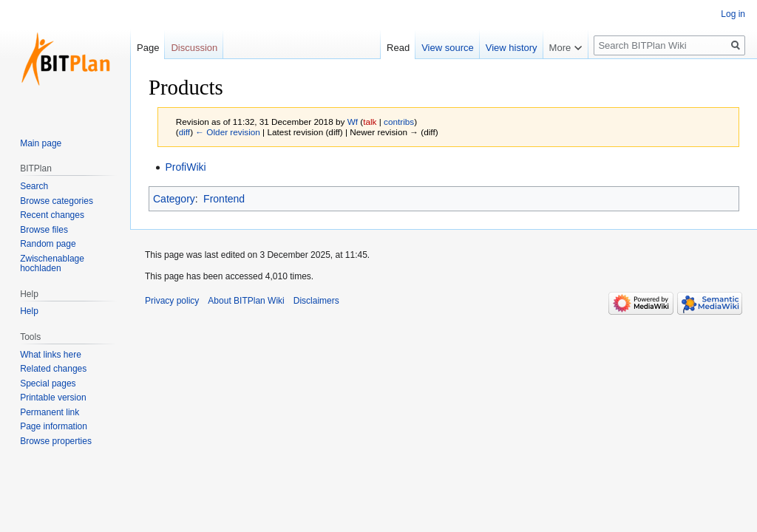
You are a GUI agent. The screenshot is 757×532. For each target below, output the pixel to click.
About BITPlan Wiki (246, 301)
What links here (51, 355)
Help (29, 311)
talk (370, 122)
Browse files (44, 230)
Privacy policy (172, 301)
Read (398, 48)
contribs (399, 122)
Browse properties (56, 441)
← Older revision (228, 132)
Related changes (53, 369)
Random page (48, 244)
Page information (54, 426)
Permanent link (50, 412)
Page (148, 48)
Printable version (53, 398)
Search (34, 186)
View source (448, 48)
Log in (733, 14)
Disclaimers (316, 301)
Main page (41, 143)
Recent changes (52, 215)
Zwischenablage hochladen (52, 264)
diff (184, 132)
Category (174, 199)
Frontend (224, 199)
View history (512, 48)
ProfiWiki (185, 167)
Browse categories (57, 201)
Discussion (194, 48)
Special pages (48, 383)
